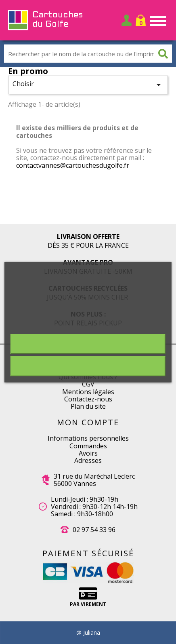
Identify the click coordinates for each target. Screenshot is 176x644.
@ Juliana (88, 633)
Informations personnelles (88, 438)
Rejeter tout (88, 344)
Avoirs (88, 453)
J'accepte (88, 366)
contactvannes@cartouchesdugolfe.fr (73, 165)
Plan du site (88, 406)
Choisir (88, 84)
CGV (88, 384)
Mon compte (88, 422)
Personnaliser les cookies (104, 324)
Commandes (88, 446)
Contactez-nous (88, 399)
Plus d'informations (38, 324)
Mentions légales (88, 392)
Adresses (88, 460)
